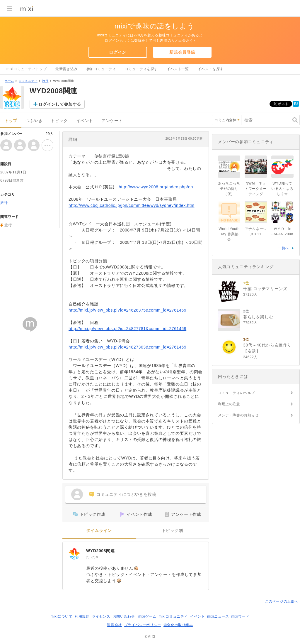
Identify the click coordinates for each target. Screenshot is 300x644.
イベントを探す (211, 69)
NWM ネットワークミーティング (256, 189)
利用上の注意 (229, 404)
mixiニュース (218, 616)
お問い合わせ (124, 616)
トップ (11, 121)
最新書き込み (67, 69)
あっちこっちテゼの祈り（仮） (229, 189)
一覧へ (284, 248)
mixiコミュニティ (173, 616)
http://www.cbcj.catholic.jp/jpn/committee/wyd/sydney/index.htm (131, 205)
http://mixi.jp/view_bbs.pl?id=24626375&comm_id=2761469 (127, 310)
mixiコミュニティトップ (27, 69)
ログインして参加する (60, 104)
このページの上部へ (282, 601)
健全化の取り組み (178, 625)
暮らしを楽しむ (258, 317)
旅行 (45, 81)
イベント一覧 (178, 69)
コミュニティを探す (141, 69)
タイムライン (99, 531)
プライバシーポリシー (143, 625)
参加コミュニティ (101, 69)
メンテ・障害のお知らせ (238, 415)
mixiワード (240, 616)
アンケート (112, 121)
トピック (59, 121)
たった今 (92, 557)
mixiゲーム (147, 616)
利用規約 (82, 616)
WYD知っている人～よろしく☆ (282, 189)
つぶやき (34, 121)
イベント (85, 121)
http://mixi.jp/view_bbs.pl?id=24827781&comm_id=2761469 (127, 329)
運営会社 (114, 625)
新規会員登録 (182, 52)
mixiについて (62, 616)
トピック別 (172, 531)
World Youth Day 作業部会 (229, 234)
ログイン (117, 52)
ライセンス (101, 616)
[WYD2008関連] (74, 554)
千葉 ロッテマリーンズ (265, 289)
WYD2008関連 (100, 551)
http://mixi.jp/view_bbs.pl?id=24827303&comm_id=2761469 (127, 347)
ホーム (9, 81)
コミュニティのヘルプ (236, 393)
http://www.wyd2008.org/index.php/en (156, 187)
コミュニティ (28, 81)
